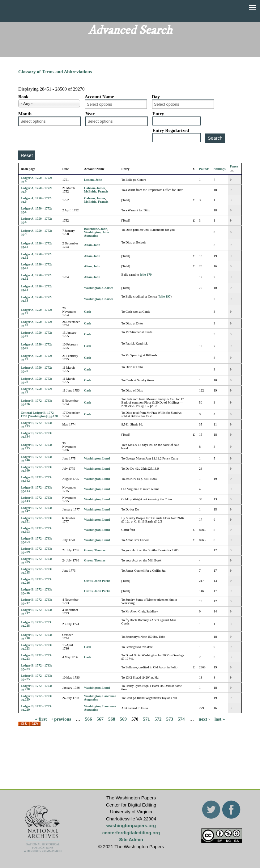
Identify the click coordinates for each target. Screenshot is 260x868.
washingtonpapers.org (131, 826)
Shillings (220, 169)
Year (90, 114)
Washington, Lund (97, 458)
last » (220, 719)
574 (181, 719)
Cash (88, 312)
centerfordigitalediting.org (131, 833)
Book (23, 97)
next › (204, 719)
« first (41, 719)
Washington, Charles (99, 288)
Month (25, 114)
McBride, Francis (96, 191)
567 (100, 719)
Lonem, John (93, 180)
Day (156, 97)
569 (123, 719)
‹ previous (61, 719)
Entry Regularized (171, 130)
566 (89, 719)
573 (170, 719)
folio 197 (164, 296)
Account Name (99, 97)
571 (146, 719)
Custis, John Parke (97, 581)
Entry (158, 114)
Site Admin (131, 839)
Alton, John (92, 245)
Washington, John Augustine (97, 234)
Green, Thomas (95, 550)
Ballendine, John (96, 229)
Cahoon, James (95, 188)
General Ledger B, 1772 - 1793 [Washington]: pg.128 (39, 414)
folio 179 (146, 275)
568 (112, 719)
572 (158, 719)
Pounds (204, 169)
